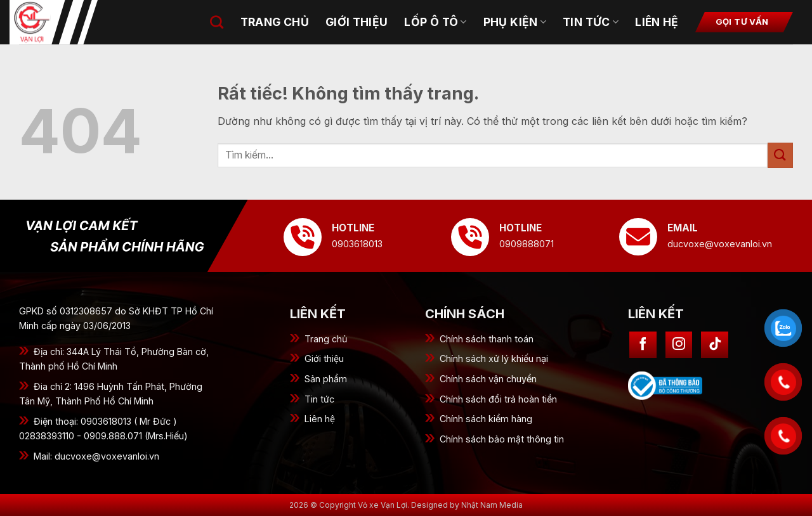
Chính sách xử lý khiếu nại (494, 358)
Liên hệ (320, 419)
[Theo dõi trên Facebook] (643, 345)
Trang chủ (326, 339)
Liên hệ (657, 22)
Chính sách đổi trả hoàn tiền (498, 399)
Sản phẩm (326, 379)
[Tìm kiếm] (217, 22)
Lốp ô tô (435, 22)
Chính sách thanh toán (487, 339)
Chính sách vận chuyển (488, 379)
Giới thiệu (357, 22)
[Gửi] (780, 155)
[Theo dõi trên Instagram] (679, 345)
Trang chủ (275, 22)
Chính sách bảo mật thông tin (502, 439)
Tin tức (591, 22)
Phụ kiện (515, 22)
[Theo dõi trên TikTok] (715, 345)
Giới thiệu (324, 358)
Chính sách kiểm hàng (486, 419)
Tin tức (319, 399)
